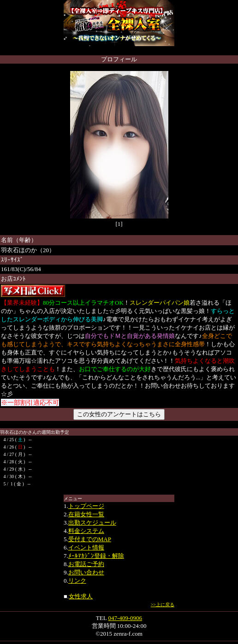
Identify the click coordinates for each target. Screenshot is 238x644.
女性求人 (81, 596)
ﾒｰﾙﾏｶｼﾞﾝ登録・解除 (96, 556)
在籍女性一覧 (86, 514)
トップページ (86, 506)
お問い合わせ (86, 572)
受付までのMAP (90, 539)
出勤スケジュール (92, 523)
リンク (77, 581)
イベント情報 (86, 547)
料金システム (86, 531)
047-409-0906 (125, 618)
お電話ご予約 (86, 564)
